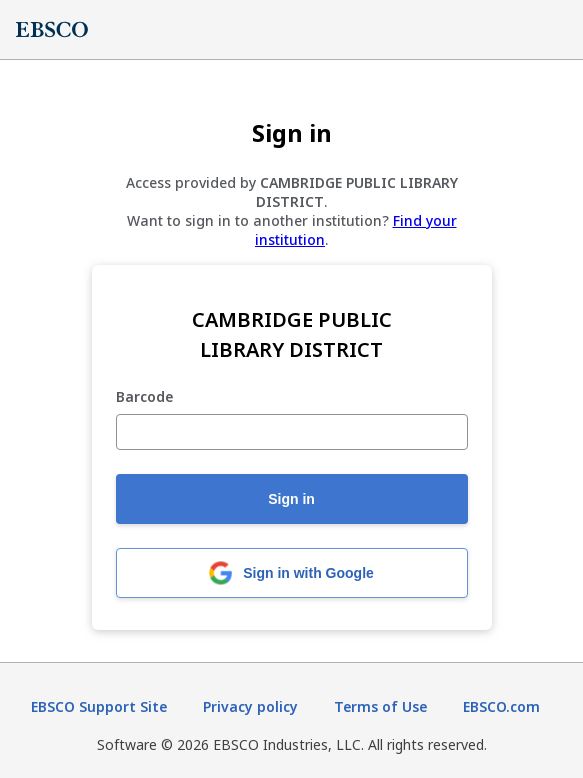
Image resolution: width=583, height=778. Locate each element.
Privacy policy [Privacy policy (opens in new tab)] (250, 706)
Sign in (291, 499)
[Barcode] (292, 432)
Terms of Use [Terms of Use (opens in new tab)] (380, 706)
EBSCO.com (501, 706)
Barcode (144, 397)
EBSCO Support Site (99, 706)
